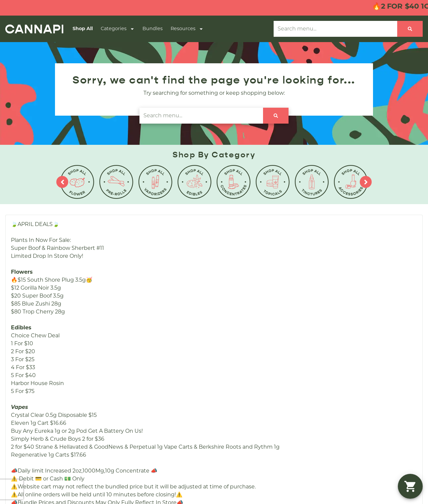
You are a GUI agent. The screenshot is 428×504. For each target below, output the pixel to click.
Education (263, 331)
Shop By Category (183, 299)
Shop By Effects (180, 320)
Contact (260, 309)
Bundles (153, 28)
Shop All (83, 28)
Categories (118, 29)
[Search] (410, 29)
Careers (259, 299)
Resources (187, 29)
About (257, 288)
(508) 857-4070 (348, 288)
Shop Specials (178, 309)
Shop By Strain (179, 331)
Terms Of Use (409, 406)
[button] (410, 486)
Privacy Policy (375, 406)
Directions (263, 320)
